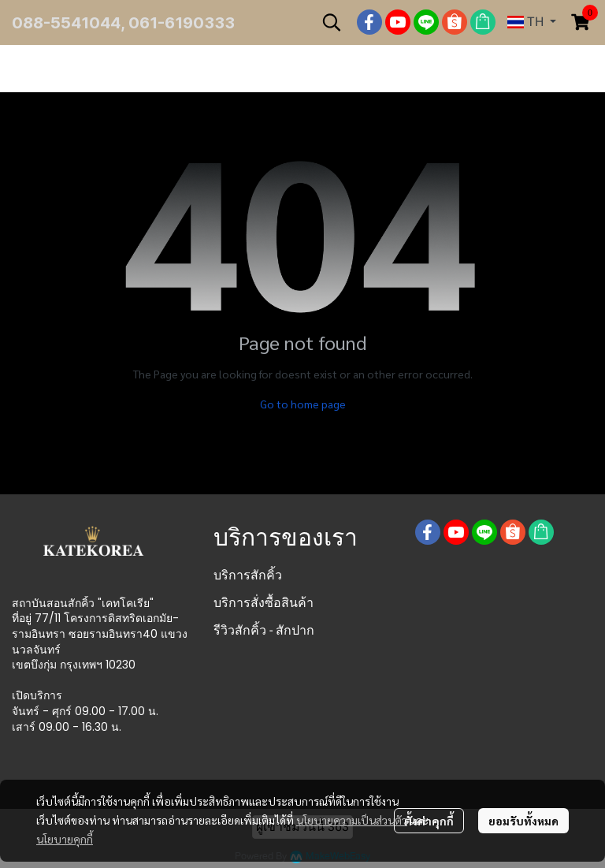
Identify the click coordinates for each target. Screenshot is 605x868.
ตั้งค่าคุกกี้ (429, 821)
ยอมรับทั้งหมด (523, 821)
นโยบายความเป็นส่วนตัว (352, 820)
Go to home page (303, 404)
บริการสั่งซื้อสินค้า (264, 603)
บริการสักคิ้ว (248, 575)
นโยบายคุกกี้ (65, 839)
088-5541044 (66, 23)
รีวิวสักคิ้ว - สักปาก (264, 630)
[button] (332, 22)
